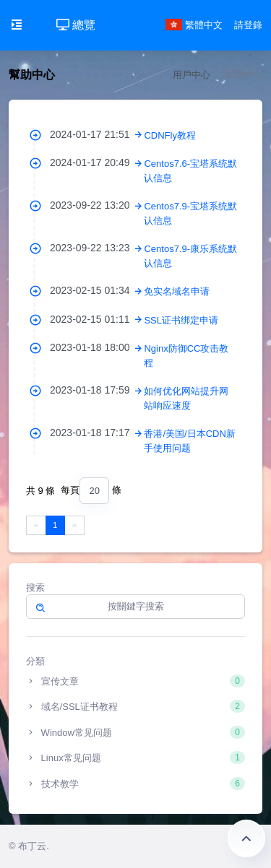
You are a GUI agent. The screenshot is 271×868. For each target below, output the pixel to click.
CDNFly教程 (170, 135)
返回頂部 (246, 838)
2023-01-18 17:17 (97, 433)
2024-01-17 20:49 (97, 162)
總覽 (76, 25)
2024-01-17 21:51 (97, 134)
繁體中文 (194, 25)
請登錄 (248, 25)
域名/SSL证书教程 (135, 706)
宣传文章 (135, 681)
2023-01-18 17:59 (97, 390)
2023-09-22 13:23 (97, 248)
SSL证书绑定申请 (181, 320)
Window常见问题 (135, 732)
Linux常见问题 (135, 758)
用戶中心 (192, 75)
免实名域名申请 (177, 291)
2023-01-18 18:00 (97, 347)
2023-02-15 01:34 (97, 290)
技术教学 (135, 784)
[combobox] (94, 491)
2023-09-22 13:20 (97, 205)
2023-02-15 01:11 (97, 319)
